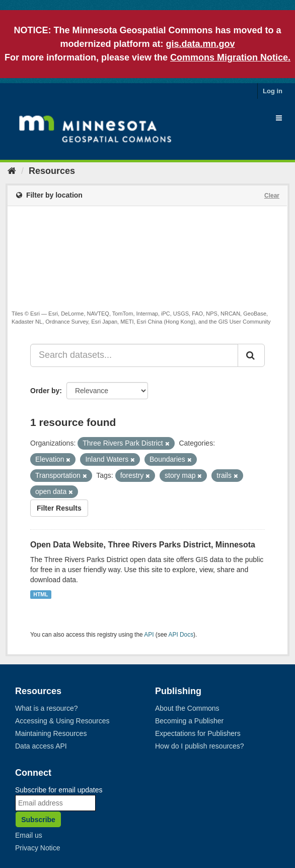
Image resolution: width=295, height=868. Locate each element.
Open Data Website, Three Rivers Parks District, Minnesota (143, 545)
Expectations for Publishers (198, 733)
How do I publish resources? (200, 746)
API (149, 635)
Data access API (41, 746)
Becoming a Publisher (189, 721)
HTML (41, 594)
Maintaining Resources (51, 733)
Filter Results (59, 508)
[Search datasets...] (134, 355)
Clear (272, 196)
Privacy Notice (38, 848)
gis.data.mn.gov (200, 44)
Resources (52, 171)
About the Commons (187, 708)
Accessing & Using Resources (62, 721)
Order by (45, 391)
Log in (273, 91)
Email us (29, 835)
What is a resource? (47, 708)
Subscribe (38, 820)
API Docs (181, 635)
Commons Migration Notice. (230, 57)
